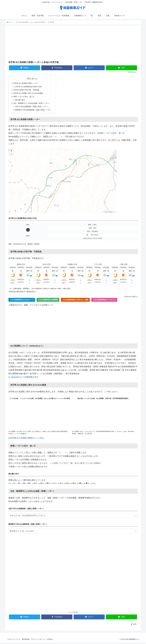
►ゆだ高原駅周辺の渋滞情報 (48, 301)
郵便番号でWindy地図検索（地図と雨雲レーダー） (35, 111)
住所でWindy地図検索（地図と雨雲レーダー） (33, 108)
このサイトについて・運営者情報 (19, 641)
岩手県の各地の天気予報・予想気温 (27, 90)
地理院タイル (112, 214)
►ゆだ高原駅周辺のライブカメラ (104, 301)
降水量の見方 (21, 101)
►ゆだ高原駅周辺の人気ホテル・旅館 (75, 301)
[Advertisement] (73, 43)
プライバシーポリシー (40, 641)
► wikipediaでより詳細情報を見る (23, 379)
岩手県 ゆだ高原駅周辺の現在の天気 (30, 87)
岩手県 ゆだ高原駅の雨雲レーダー (27, 83)
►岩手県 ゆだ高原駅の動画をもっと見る (26, 440)
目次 (30, 79)
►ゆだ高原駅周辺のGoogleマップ (22, 301)
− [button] (11, 156)
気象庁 (135, 298)
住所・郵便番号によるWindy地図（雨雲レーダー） (33, 104)
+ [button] (11, 153)
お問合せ (53, 641)
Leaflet (106, 214)
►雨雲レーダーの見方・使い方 (111, 135)
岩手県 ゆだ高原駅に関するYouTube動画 (29, 94)
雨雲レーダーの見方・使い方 (25, 97)
